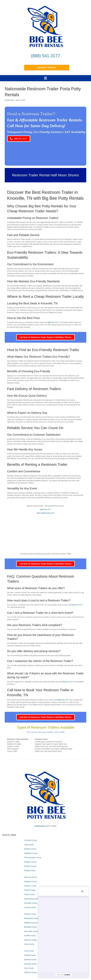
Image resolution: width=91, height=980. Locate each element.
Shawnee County (31, 940)
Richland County (30, 866)
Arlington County (30, 862)
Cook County (29, 951)
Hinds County (29, 944)
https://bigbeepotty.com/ (45, 513)
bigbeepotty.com (42, 826)
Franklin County (30, 936)
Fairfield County (30, 955)
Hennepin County (31, 903)
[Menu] (45, 78)
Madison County (30, 849)
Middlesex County (31, 853)
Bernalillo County (30, 927)
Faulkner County (30, 886)
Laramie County (30, 907)
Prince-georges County (33, 858)
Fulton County (29, 894)
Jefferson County (30, 972)
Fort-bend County (31, 840)
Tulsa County (29, 845)
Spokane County (30, 959)
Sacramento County (32, 899)
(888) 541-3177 (45, 56)
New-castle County (31, 931)
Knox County (29, 968)
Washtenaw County (31, 918)
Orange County (30, 870)
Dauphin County (30, 914)
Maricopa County (30, 964)
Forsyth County (30, 890)
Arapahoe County (31, 881)
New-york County (31, 877)
